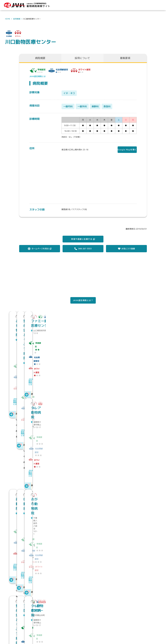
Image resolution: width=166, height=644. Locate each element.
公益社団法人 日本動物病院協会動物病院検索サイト (29, 626)
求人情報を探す (131, 624)
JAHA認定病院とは (37, 76)
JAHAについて (94, 624)
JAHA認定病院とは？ (83, 306)
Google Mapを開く (125, 150)
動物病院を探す (112, 624)
